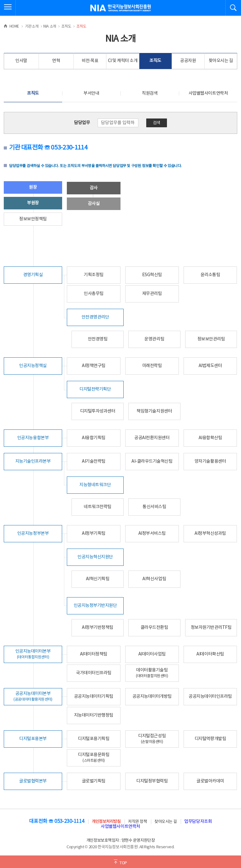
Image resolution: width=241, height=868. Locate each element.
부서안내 (91, 93)
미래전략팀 (152, 366)
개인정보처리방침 (106, 822)
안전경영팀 (98, 339)
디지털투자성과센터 (98, 411)
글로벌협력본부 (33, 781)
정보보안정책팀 (33, 219)
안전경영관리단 (95, 317)
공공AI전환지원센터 (152, 438)
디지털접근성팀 (152, 739)
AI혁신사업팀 (154, 579)
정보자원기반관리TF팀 (211, 628)
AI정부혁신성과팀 (210, 534)
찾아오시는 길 (221, 61)
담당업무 (82, 123)
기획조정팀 (94, 275)
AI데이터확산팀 (210, 654)
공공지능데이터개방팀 (152, 697)
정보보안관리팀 (211, 339)
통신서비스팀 (154, 507)
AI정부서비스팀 (152, 534)
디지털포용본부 (33, 739)
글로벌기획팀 (94, 781)
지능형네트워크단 (95, 485)
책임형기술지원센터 (154, 411)
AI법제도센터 (210, 366)
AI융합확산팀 (210, 438)
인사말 (21, 61)
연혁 (56, 61)
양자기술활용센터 (210, 461)
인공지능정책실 (33, 366)
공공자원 (188, 61)
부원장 (33, 203)
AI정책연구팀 (94, 366)
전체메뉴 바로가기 (0, 0)
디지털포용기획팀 (94, 739)
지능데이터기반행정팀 (94, 715)
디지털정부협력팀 (152, 781)
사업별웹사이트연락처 (208, 93)
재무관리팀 (152, 294)
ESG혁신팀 (152, 275)
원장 (33, 187)
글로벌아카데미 (210, 781)
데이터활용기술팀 (152, 673)
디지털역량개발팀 (210, 739)
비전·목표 (90, 61)
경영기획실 (33, 275)
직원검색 (150, 93)
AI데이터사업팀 (152, 654)
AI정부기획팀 (94, 534)
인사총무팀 (94, 294)
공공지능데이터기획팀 (94, 697)
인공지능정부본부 (33, 534)
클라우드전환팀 (154, 628)
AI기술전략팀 (94, 461)
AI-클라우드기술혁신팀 (152, 461)
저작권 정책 (137, 822)
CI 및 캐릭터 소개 (123, 61)
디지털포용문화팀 (94, 758)
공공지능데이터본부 (33, 696)
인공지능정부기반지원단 (95, 606)
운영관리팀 (154, 339)
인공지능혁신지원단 (95, 557)
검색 (157, 123)
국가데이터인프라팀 (94, 673)
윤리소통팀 (210, 275)
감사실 (94, 204)
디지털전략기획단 (95, 389)
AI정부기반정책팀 (98, 628)
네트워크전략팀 (98, 507)
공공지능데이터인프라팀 (210, 697)
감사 (94, 188)
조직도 (155, 61)
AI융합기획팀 (94, 438)
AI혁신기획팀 (98, 579)
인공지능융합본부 (33, 438)
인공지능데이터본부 (33, 654)
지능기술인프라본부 (33, 461)
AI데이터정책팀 (94, 654)
